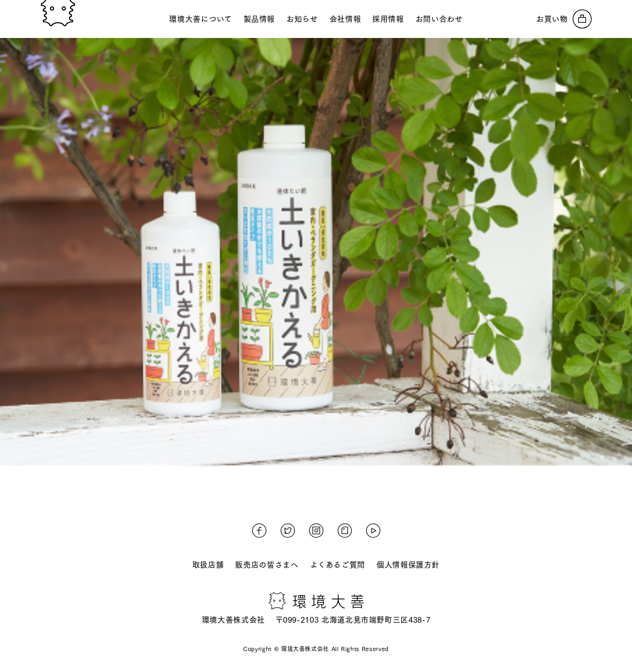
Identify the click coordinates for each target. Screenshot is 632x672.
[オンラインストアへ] (564, 19)
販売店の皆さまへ (267, 565)
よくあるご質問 (338, 565)
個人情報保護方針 (408, 565)
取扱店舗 (208, 565)
